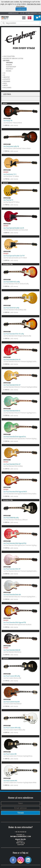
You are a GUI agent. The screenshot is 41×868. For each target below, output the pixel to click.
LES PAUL (6, 60)
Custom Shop (11, 67)
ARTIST (6, 85)
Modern (9, 65)
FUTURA (9, 71)
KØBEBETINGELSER (13, 13)
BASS (5, 83)
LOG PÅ (22, 13)
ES (4, 75)
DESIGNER (7, 81)
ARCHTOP (7, 77)
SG (4, 73)
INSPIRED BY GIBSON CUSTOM (13, 58)
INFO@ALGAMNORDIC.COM (33, 13)
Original (9, 63)
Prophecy (10, 69)
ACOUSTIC (7, 79)
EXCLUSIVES (7, 88)
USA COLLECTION (9, 56)
